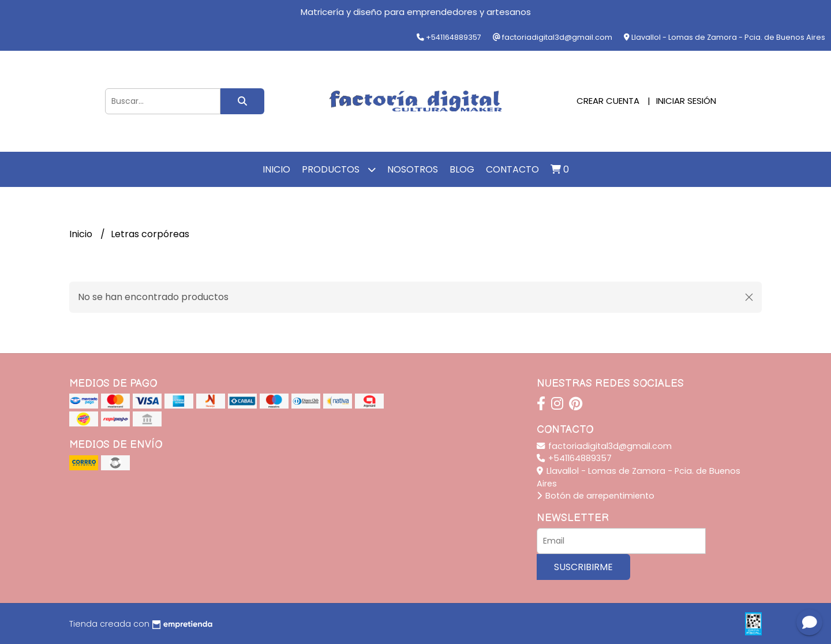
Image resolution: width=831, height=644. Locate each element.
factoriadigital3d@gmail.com (604, 446)
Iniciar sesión (686, 101)
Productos (339, 169)
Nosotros (413, 169)
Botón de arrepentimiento (596, 496)
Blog (462, 169)
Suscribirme (583, 567)
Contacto (512, 169)
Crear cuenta (608, 101)
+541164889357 (574, 458)
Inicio (276, 169)
